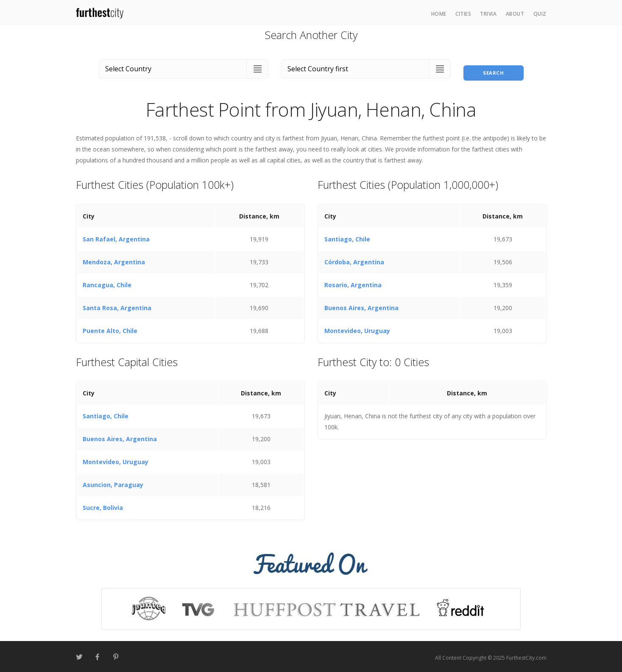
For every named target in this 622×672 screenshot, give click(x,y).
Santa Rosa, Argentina (117, 305)
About (515, 14)
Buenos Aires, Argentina (361, 305)
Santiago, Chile (347, 237)
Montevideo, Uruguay (357, 328)
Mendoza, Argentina (114, 259)
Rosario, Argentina (353, 282)
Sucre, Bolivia (103, 505)
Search (494, 67)
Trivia (488, 14)
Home (439, 14)
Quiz (540, 14)
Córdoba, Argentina (354, 259)
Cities (463, 14)
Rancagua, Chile (107, 282)
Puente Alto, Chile (110, 328)
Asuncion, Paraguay (113, 483)
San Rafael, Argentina (116, 237)
